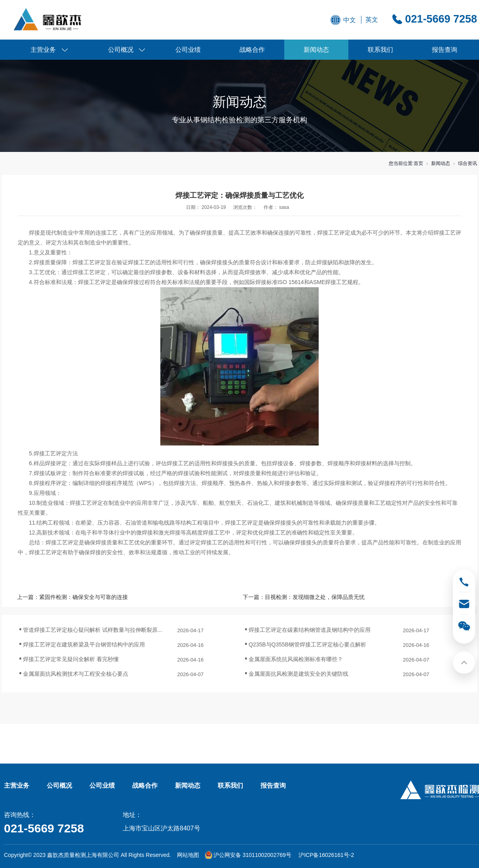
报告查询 (445, 50)
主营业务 (43, 50)
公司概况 (121, 50)
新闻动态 (316, 50)
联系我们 (380, 50)
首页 (418, 163)
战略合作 (252, 50)
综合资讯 (468, 163)
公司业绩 (188, 50)
